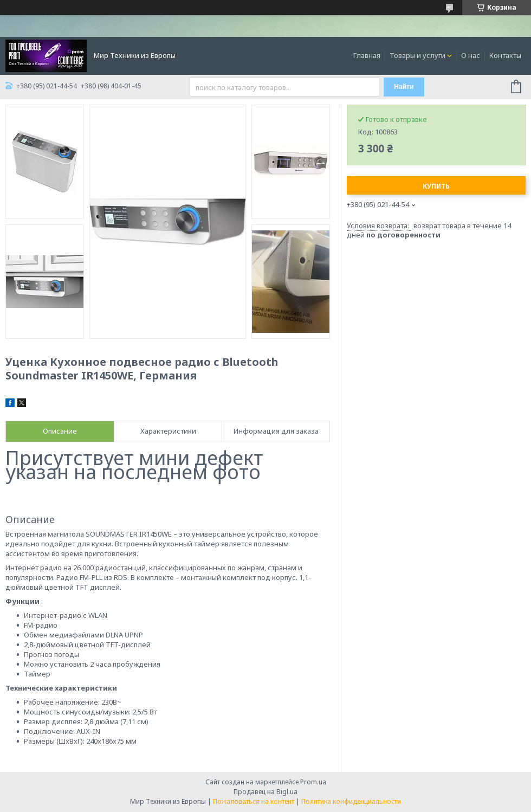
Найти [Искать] (404, 87)
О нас (471, 55)
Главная (367, 55)
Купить (436, 186)
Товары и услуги (417, 55)
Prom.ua (313, 782)
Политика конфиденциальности (351, 801)
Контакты (505, 55)
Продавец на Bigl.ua (265, 792)
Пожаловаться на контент (254, 801)
